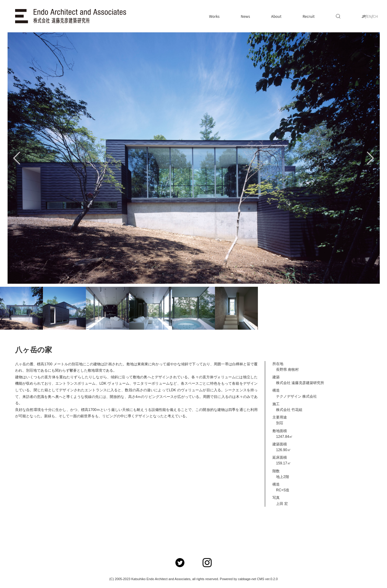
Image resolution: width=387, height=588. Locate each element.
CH (376, 16)
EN (369, 16)
